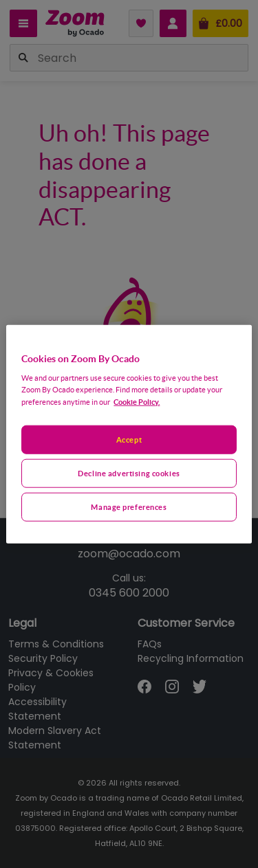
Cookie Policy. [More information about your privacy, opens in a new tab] (137, 402)
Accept (129, 439)
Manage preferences (129, 507)
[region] (129, 434)
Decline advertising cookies (129, 473)
